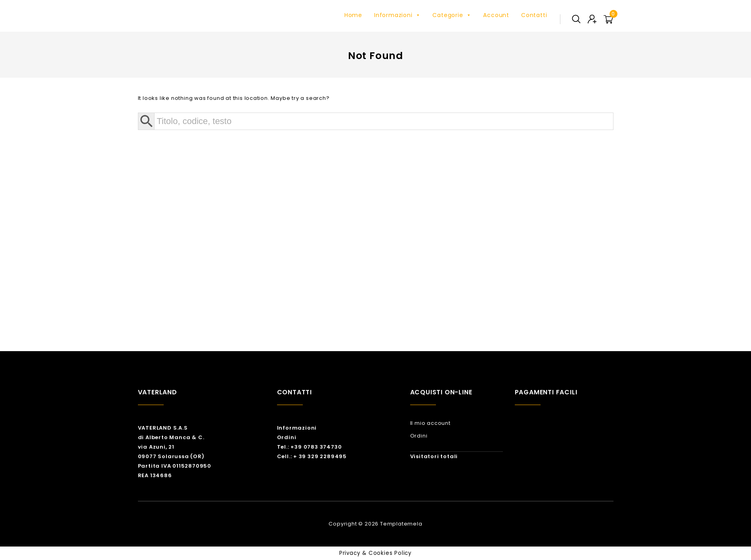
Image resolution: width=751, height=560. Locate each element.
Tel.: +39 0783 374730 (310, 447)
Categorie (452, 15)
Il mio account (430, 423)
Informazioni (397, 15)
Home (353, 15)
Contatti (534, 15)
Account (496, 15)
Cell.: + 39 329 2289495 (312, 456)
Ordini (287, 437)
